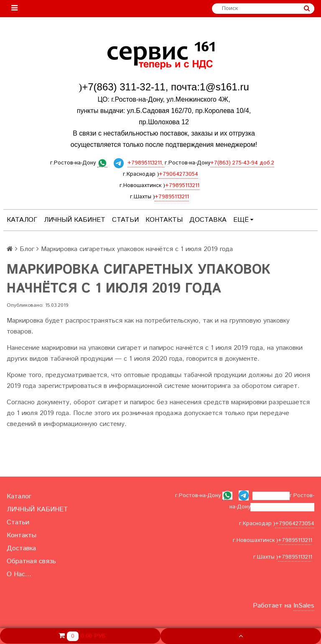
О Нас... (19, 574)
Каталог (22, 220)
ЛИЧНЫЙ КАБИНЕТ (75, 220)
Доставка (208, 220)
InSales (304, 606)
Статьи (125, 220)
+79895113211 (182, 186)
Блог (27, 249)
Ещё (243, 220)
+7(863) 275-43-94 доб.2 (242, 163)
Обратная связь (31, 561)
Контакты (164, 220)
